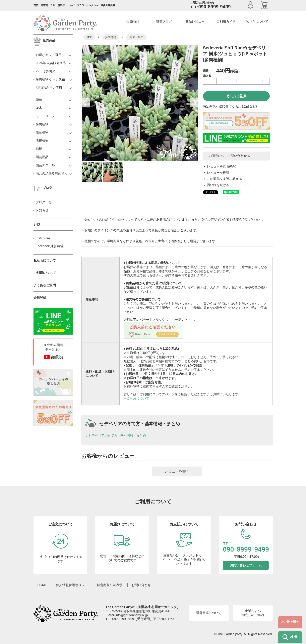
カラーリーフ (45, 116)
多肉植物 (111, 37)
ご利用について (138, 398)
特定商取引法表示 (110, 585)
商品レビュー (195, 21)
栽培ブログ (164, 21)
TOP (89, 37)
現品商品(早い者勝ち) (51, 88)
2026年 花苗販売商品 (51, 63)
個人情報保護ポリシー (72, 585)
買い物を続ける (218, 185)
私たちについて (257, 21)
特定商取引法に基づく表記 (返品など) (230, 106)
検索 (290, 637)
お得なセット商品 (48, 55)
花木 (39, 108)
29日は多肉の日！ (49, 71)
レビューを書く (177, 471)
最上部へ (290, 622)
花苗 (39, 100)
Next (194, 103)
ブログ (47, 188)
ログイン (251, 9)
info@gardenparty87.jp (132, 615)
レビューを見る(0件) (222, 166)
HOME (42, 585)
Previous (86, 103)
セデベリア (136, 37)
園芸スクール (45, 165)
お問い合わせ (141, 585)
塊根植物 (42, 141)
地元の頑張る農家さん (52, 173)
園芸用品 (42, 157)
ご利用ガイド (226, 21)
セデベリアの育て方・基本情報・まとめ (117, 435)
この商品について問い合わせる (228, 156)
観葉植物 (42, 132)
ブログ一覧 (44, 202)
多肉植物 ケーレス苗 (50, 79)
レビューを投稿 (218, 173)
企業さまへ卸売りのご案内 (253, 613)
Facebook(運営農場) (50, 246)
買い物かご (265, 9)
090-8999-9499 (123, 619)
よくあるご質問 (45, 285)
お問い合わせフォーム (246, 565)
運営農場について (209, 613)
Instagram (43, 238)
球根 (39, 149)
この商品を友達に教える (224, 179)
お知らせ (42, 210)
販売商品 (133, 21)
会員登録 (40, 298)
